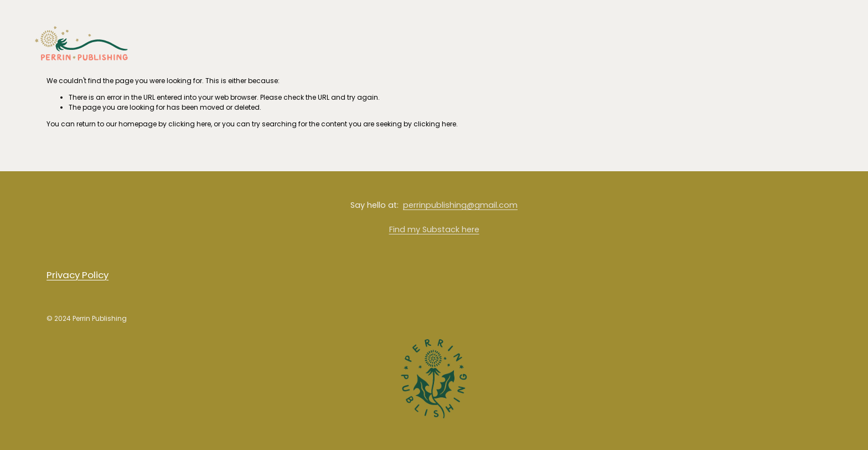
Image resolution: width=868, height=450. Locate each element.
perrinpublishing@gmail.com (460, 205)
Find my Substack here (434, 229)
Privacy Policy (77, 275)
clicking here (190, 124)
